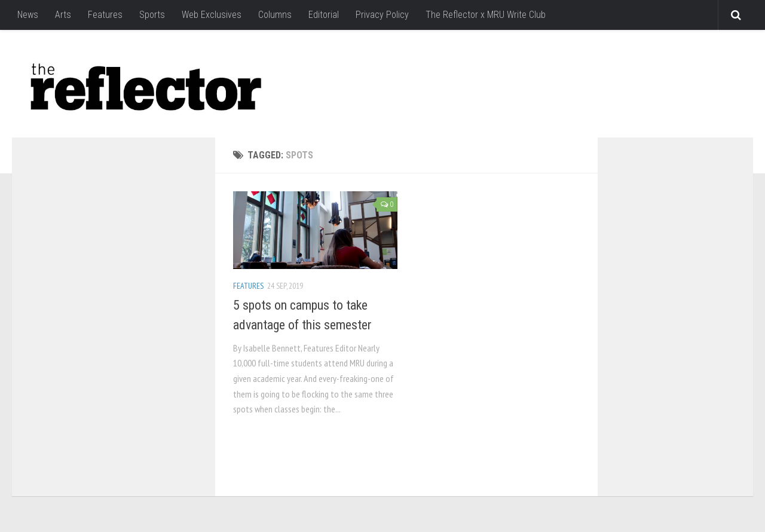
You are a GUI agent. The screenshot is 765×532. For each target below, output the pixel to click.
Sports (152, 15)
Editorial (324, 15)
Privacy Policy (382, 15)
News (28, 15)
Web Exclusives (212, 15)
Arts (63, 15)
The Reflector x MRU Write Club (486, 15)
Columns (275, 15)
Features (105, 15)
